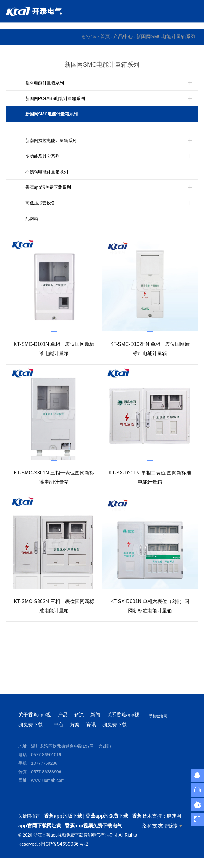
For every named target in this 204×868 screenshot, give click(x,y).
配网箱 (32, 218)
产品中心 (123, 37)
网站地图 (10, 863)
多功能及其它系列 (42, 156)
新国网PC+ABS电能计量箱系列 (55, 98)
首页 (105, 37)
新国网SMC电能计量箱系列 (166, 37)
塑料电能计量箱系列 (45, 83)
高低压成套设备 (40, 203)
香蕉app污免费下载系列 (48, 187)
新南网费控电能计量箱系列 (51, 141)
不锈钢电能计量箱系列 (47, 172)
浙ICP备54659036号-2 (64, 844)
